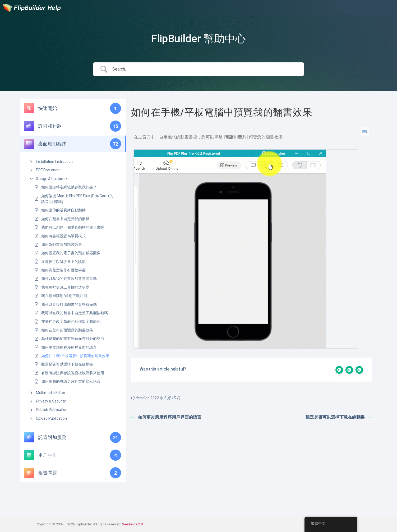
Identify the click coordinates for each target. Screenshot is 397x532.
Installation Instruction (54, 161)
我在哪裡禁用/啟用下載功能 (64, 296)
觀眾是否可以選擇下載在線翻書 (67, 364)
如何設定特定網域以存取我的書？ (69, 187)
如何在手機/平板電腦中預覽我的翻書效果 (75, 356)
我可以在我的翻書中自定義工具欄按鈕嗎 (75, 313)
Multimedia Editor (51, 393)
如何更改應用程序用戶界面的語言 (69, 347)
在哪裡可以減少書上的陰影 (63, 262)
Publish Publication (52, 410)
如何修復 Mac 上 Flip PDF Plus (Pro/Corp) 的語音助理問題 (77, 199)
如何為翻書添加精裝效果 (62, 244)
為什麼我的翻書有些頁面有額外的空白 (73, 339)
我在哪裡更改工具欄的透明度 (65, 287)
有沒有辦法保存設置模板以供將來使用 (73, 373)
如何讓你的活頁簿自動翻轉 (63, 210)
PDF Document (48, 170)
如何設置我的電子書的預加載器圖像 (71, 253)
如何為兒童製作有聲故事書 (63, 270)
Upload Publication (51, 418)
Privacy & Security (51, 401)
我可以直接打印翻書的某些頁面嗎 (69, 304)
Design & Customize (53, 179)
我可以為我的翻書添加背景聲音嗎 (69, 279)
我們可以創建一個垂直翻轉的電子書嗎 (73, 227)
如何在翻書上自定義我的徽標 (65, 219)
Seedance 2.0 (132, 524)
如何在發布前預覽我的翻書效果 (67, 330)
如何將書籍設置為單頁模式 (63, 236)
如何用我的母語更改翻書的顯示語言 (71, 381)
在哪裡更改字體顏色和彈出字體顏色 (71, 321)
